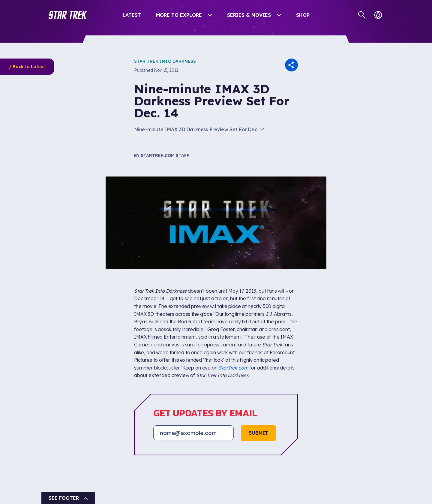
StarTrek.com (233, 368)
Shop (303, 15)
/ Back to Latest (27, 67)
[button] (68, 15)
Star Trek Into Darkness (165, 61)
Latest (132, 15)
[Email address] (193, 433)
